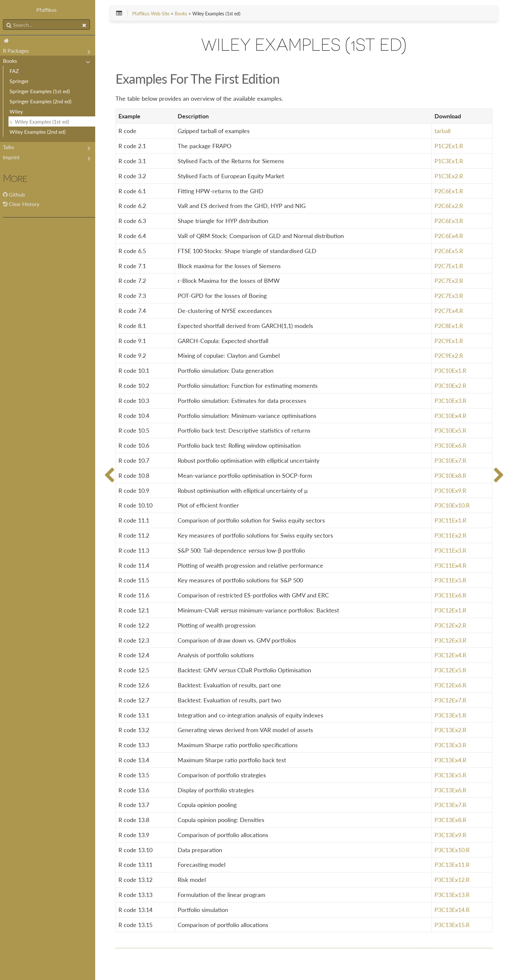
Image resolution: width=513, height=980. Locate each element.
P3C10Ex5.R (451, 431)
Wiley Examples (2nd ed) (40, 132)
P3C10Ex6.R (451, 446)
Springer (21, 81)
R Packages (18, 51)
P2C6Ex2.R (449, 206)
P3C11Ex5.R (451, 580)
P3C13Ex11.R (452, 865)
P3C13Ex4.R (451, 760)
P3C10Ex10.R (452, 506)
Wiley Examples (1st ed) (44, 121)
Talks (11, 147)
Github (19, 194)
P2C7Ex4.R (449, 311)
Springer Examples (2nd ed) (43, 101)
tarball (443, 131)
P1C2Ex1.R (449, 146)
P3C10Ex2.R (451, 386)
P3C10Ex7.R (451, 460)
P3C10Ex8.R (451, 475)
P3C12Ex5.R (451, 670)
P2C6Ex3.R (449, 221)
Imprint (14, 157)
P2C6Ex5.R (449, 251)
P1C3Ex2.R (449, 176)
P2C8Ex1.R (449, 326)
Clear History (23, 204)
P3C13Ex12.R (452, 880)
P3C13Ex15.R (452, 925)
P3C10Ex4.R (451, 416)
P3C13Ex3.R (451, 745)
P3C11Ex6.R (451, 595)
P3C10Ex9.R (451, 490)
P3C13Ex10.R (452, 850)
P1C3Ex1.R (449, 161)
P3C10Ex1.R (451, 371)
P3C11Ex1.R (451, 521)
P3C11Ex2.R (451, 535)
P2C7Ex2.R (449, 281)
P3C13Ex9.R (451, 835)
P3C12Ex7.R (451, 700)
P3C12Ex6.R (451, 685)
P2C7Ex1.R (449, 266)
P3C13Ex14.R (452, 910)
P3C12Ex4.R (451, 655)
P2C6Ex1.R (449, 191)
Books (12, 61)
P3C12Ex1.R (451, 610)
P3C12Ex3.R (451, 640)
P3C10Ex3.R (451, 401)
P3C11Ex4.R (451, 565)
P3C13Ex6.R (451, 790)
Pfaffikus (49, 10)
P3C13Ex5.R (451, 775)
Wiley (18, 111)
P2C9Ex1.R (449, 341)
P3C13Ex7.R (451, 805)
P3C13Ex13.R (452, 895)
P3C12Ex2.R (451, 625)
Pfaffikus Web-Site (154, 14)
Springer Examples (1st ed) (42, 91)
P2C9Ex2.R (449, 356)
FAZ (17, 71)
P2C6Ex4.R (449, 236)
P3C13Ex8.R (451, 820)
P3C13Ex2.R (451, 730)
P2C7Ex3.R (449, 296)
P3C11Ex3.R (451, 550)
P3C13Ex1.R (451, 715)
